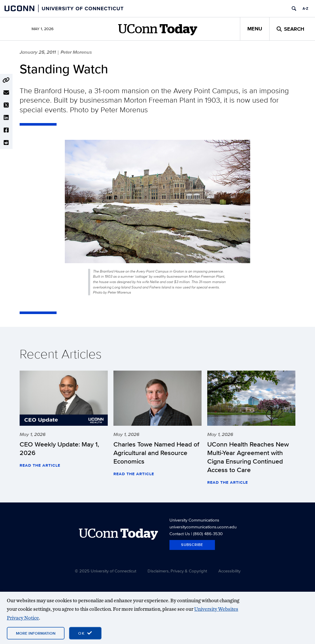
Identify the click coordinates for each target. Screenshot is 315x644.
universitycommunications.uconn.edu (203, 527)
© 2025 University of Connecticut (105, 571)
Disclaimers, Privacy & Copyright (177, 571)
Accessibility (229, 571)
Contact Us (180, 534)
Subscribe (192, 545)
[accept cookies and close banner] (85, 633)
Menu (255, 29)
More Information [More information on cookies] (36, 633)
